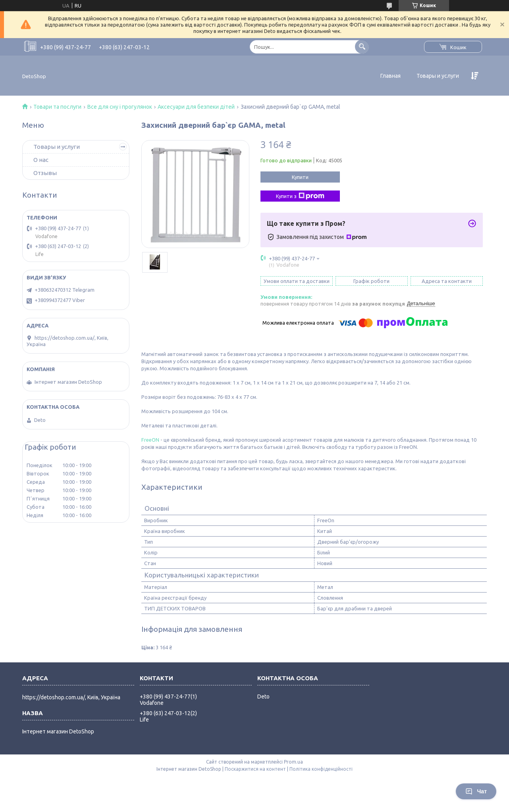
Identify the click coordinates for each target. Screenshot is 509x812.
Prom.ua (293, 762)
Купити (300, 177)
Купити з (300, 196)
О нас (41, 160)
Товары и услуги (438, 76)
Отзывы (45, 173)
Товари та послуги (57, 107)
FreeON (150, 440)
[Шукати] (362, 47)
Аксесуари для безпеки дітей (196, 107)
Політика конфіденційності (321, 769)
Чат (476, 791)
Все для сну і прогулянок (120, 107)
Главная (390, 76)
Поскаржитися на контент (255, 769)
